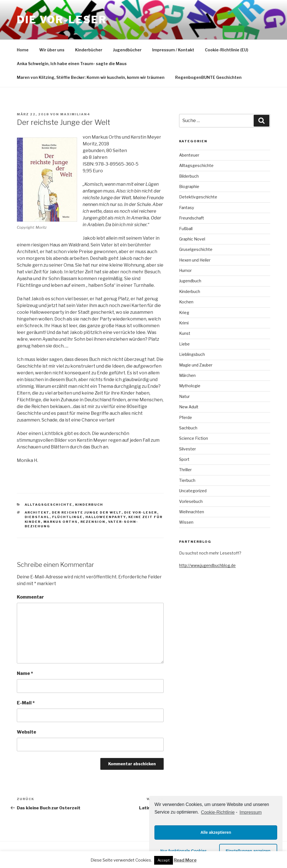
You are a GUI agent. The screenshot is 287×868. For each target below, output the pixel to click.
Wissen (186, 522)
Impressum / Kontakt (173, 50)
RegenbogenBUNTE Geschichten (208, 77)
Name (25, 673)
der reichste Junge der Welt (87, 512)
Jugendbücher (127, 50)
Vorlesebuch (191, 501)
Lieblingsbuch (192, 354)
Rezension (93, 522)
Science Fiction (194, 438)
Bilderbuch (189, 176)
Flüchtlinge (68, 517)
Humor (185, 270)
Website (26, 732)
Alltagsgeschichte (49, 505)
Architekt (37, 512)
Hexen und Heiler (195, 260)
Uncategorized (193, 491)
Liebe (184, 344)
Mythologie (190, 386)
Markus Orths (61, 522)
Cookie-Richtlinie (218, 812)
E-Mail (26, 703)
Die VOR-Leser (62, 20)
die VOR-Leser (141, 512)
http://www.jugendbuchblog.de (207, 565)
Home (23, 50)
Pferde (186, 417)
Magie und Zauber (196, 365)
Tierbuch (187, 480)
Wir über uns (52, 50)
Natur (184, 396)
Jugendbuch (190, 281)
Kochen (186, 302)
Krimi (184, 323)
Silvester (188, 449)
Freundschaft (192, 218)
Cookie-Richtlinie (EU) (227, 50)
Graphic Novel (192, 239)
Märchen (187, 375)
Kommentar (30, 597)
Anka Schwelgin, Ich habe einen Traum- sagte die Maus (72, 64)
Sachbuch (188, 428)
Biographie (189, 186)
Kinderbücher (89, 50)
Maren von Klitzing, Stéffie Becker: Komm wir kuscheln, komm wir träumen (91, 77)
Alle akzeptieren (216, 832)
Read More (185, 860)
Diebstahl (37, 517)
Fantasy (187, 208)
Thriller (185, 470)
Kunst (185, 333)
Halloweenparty (106, 517)
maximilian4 (75, 114)
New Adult (189, 407)
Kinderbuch (89, 505)
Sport (184, 459)
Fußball (186, 229)
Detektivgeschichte (198, 197)
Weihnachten (192, 512)
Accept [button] (164, 860)
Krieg (184, 312)
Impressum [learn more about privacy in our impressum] (251, 812)
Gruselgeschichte (196, 249)
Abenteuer (189, 155)
